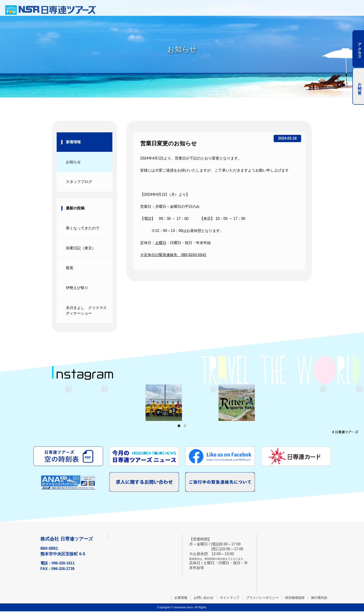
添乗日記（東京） (81, 248)
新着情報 (73, 142)
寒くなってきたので (83, 228)
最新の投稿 (75, 208)
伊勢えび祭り (77, 288)
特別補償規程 (295, 598)
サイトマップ (229, 598)
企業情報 (180, 598)
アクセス (360, 49)
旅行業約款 (319, 598)
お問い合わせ (203, 598)
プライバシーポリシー (262, 598)
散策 (70, 268)
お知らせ (73, 162)
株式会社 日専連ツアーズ (67, 540)
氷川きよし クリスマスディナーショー (86, 311)
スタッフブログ (79, 182)
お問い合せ (360, 86)
